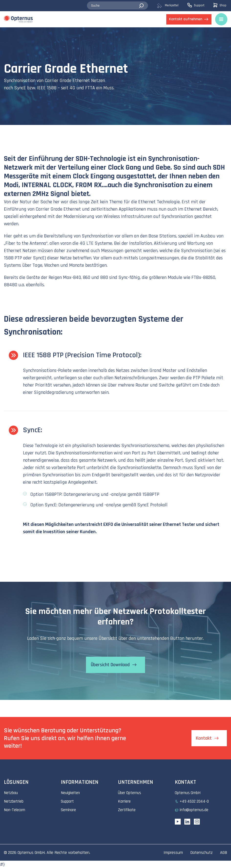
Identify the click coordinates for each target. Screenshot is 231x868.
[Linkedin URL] (187, 822)
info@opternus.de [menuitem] (194, 810)
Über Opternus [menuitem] (130, 793)
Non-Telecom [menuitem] (15, 810)
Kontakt (204, 738)
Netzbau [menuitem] (11, 793)
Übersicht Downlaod (110, 665)
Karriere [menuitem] (124, 801)
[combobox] (117, 6)
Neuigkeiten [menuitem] (70, 793)
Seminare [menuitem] (68, 810)
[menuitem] (172, 6)
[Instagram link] (197, 822)
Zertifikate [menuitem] (127, 810)
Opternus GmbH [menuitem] (188, 793)
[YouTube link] (178, 822)
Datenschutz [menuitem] (201, 853)
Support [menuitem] (67, 801)
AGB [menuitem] (224, 853)
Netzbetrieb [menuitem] (14, 801)
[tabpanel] (115, 76)
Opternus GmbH (31, 853)
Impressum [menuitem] (173, 853)
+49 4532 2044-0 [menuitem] (194, 801)
